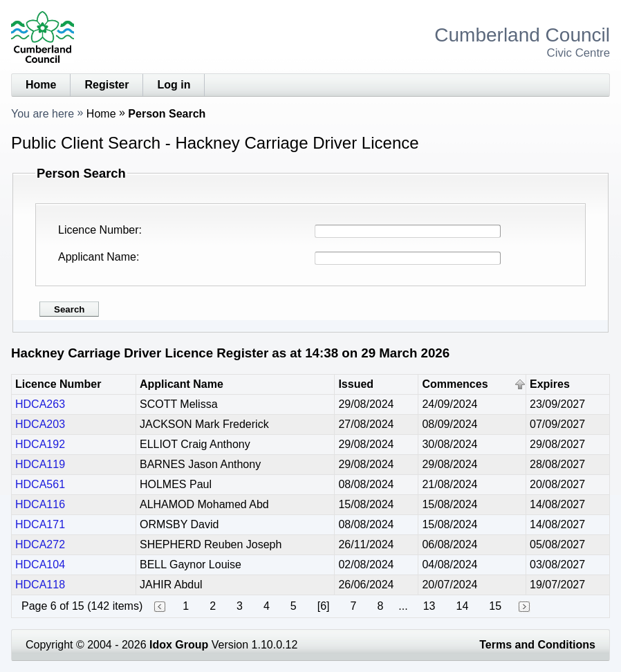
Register (106, 85)
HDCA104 (40, 564)
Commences (455, 384)
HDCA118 (40, 585)
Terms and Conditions (537, 645)
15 (495, 606)
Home (41, 85)
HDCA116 (40, 504)
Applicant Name (97, 257)
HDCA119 (40, 464)
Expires (550, 384)
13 (429, 606)
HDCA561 (40, 484)
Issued (356, 384)
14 (463, 606)
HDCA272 (40, 544)
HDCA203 (40, 424)
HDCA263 (40, 404)
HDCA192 (40, 444)
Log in (174, 85)
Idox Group (179, 645)
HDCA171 (40, 524)
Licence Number (99, 230)
